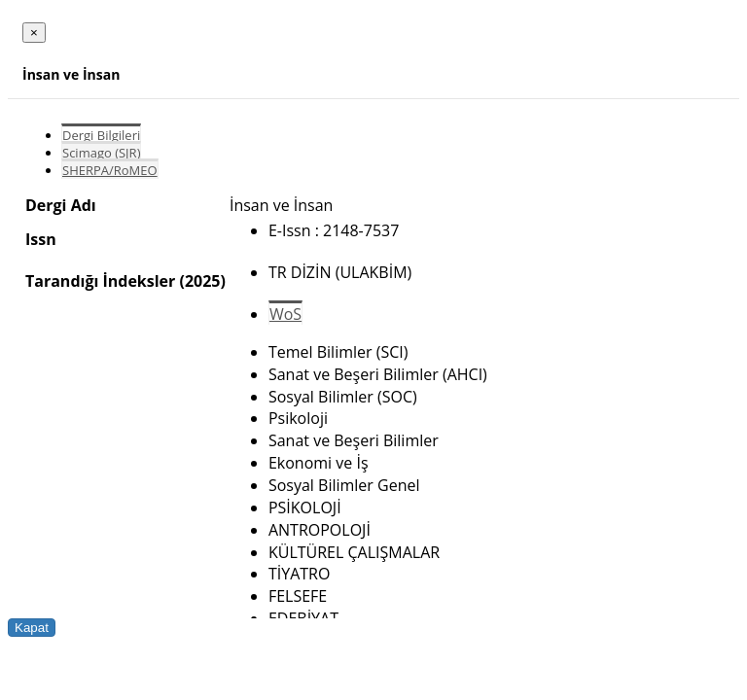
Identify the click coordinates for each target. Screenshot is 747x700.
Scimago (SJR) (101, 153)
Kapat (32, 628)
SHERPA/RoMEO (110, 170)
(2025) (202, 281)
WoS (285, 314)
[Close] (34, 33)
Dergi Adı (61, 205)
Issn (41, 239)
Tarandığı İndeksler (100, 281)
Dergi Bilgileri (101, 135)
